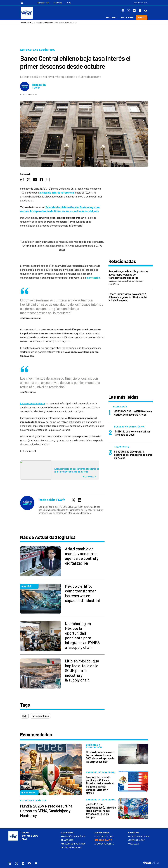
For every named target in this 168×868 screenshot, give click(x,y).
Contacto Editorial (104, 836)
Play (69, 3)
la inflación (93, 278)
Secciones (111, 18)
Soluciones (127, 18)
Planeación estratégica (73, 836)
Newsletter (43, 3)
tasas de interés (40, 716)
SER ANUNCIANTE (103, 840)
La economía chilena (32, 403)
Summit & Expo (30, 836)
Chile (25, 716)
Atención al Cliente (104, 844)
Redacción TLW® (39, 86)
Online (26, 833)
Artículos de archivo (72, 848)
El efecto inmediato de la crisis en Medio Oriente (55, 23)
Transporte (67, 840)
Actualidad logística (37, 50)
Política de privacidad (139, 836)
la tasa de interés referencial (57, 193)
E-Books (58, 3)
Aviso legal (134, 844)
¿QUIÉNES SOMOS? (136, 840)
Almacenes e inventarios (73, 844)
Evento (142, 18)
